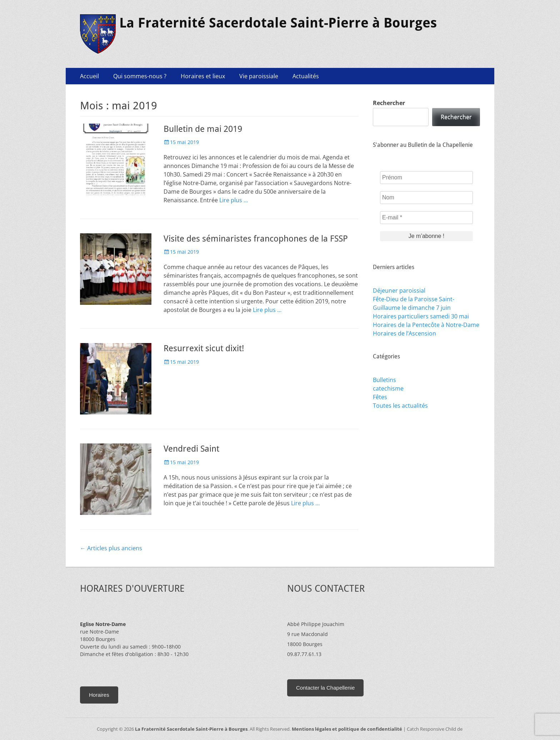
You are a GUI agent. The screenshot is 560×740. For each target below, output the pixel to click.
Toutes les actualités (400, 406)
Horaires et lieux (203, 76)
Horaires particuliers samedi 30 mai (421, 316)
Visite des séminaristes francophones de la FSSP (256, 239)
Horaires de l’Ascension (404, 333)
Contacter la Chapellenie (325, 688)
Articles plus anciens (111, 548)
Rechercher (389, 103)
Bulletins (384, 380)
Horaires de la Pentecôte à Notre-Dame (426, 325)
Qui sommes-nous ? (140, 76)
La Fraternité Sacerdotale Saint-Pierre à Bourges (278, 23)
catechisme (388, 388)
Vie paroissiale (259, 76)
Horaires (99, 695)
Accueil (89, 76)
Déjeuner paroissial (399, 290)
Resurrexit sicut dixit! (204, 348)
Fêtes (380, 397)
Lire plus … (234, 200)
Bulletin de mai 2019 (203, 129)
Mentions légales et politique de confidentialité (347, 729)
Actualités (306, 76)
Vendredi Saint (191, 449)
